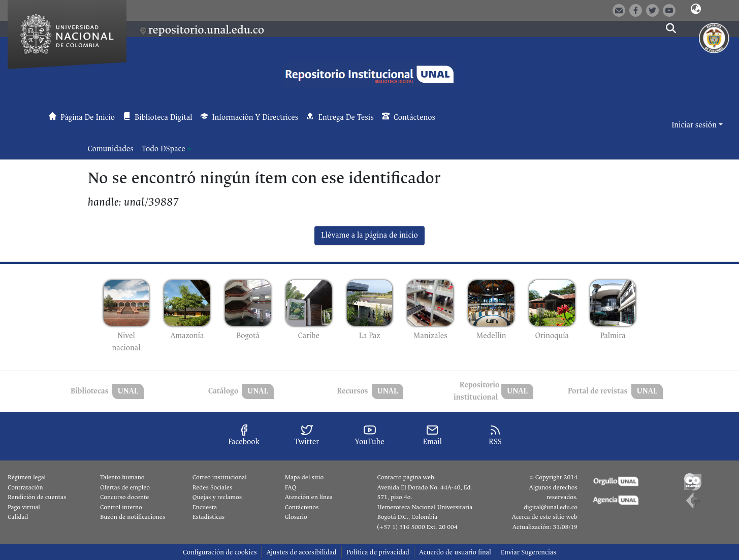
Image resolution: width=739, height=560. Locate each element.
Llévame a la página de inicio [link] (369, 235)
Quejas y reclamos (217, 497)
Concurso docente (125, 497)
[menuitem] (167, 149)
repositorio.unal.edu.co (206, 30)
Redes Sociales (212, 487)
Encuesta (205, 507)
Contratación (25, 487)
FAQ (291, 487)
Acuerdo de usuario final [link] (455, 552)
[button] (696, 10)
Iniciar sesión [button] (695, 125)
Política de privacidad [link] (378, 552)
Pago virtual (24, 507)
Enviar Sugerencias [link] (528, 552)
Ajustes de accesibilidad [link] (301, 552)
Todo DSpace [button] (164, 149)
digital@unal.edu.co (551, 507)
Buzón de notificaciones (133, 517)
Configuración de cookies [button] (220, 552)
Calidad (18, 517)
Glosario (296, 517)
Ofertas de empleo (125, 487)
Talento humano (122, 477)
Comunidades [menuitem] (111, 149)
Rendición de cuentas (37, 497)
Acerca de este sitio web (544, 517)
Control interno (121, 507)
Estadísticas (208, 517)
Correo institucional (220, 477)
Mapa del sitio (304, 477)
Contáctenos (302, 507)
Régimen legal (27, 477)
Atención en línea (309, 497)
